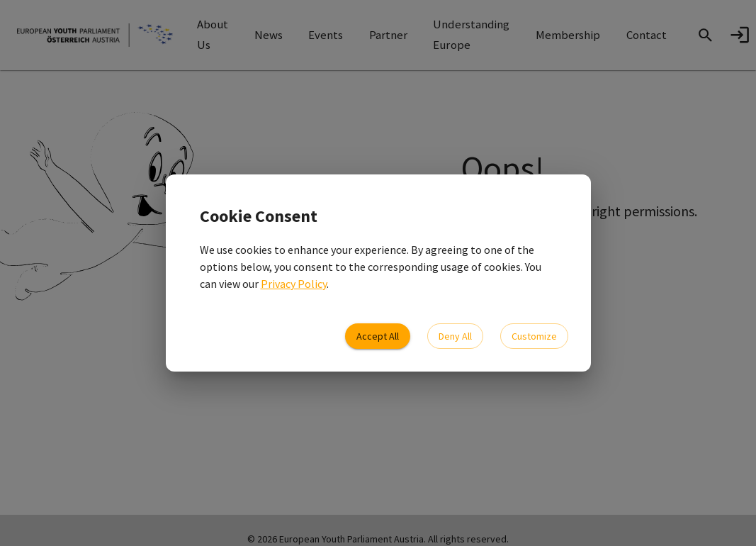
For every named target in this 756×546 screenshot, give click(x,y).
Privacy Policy (294, 284)
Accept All (378, 336)
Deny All (455, 336)
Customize (534, 336)
